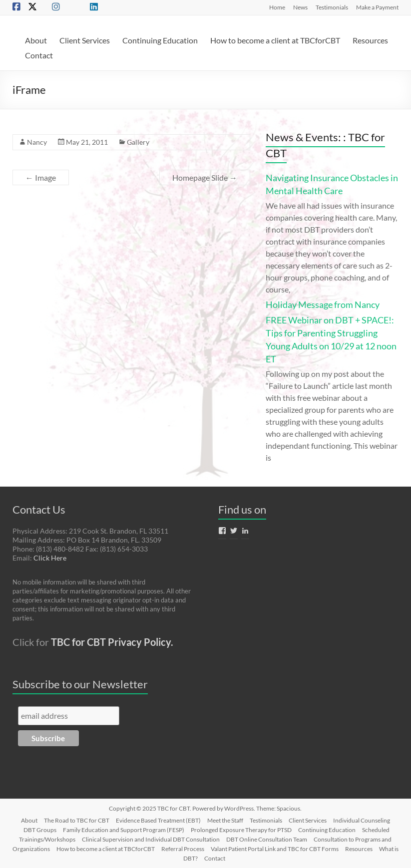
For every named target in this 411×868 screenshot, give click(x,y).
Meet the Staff (225, 820)
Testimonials (332, 7)
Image (41, 177)
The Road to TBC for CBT (77, 820)
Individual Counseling (362, 820)
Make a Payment (377, 7)
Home (277, 7)
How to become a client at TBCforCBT (275, 40)
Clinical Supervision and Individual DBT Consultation (151, 839)
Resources (370, 40)
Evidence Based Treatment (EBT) (158, 820)
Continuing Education (160, 40)
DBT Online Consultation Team (267, 839)
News (300, 7)
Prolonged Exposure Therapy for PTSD (241, 830)
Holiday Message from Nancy (323, 304)
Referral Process (183, 849)
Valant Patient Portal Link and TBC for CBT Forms (275, 849)
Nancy (37, 142)
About (36, 40)
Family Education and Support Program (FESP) (124, 830)
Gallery (138, 142)
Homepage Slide (205, 177)
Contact (39, 55)
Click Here (50, 558)
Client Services (85, 40)
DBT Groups (40, 830)
